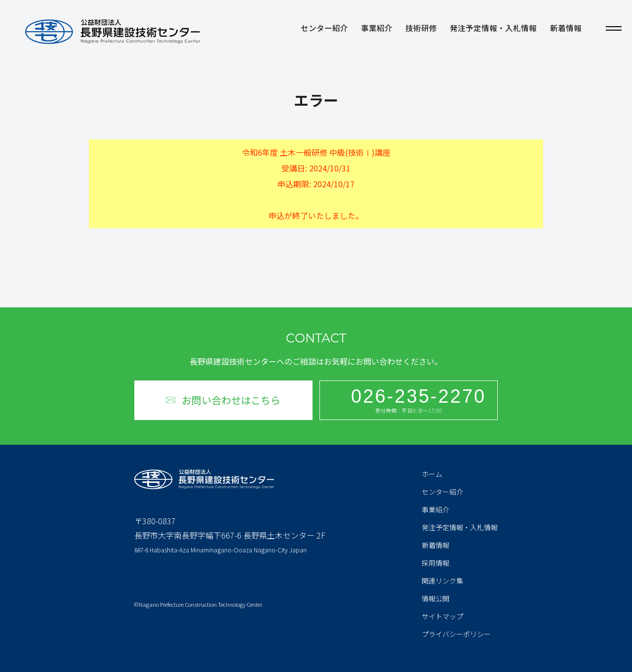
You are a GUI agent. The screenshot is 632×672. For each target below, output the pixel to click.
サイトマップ (442, 616)
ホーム (432, 474)
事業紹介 (377, 29)
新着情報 (566, 29)
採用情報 (435, 563)
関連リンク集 (442, 581)
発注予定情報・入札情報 (493, 29)
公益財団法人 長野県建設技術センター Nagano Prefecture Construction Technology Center (113, 32)
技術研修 (421, 29)
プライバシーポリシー (456, 634)
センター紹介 (324, 29)
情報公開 (435, 598)
